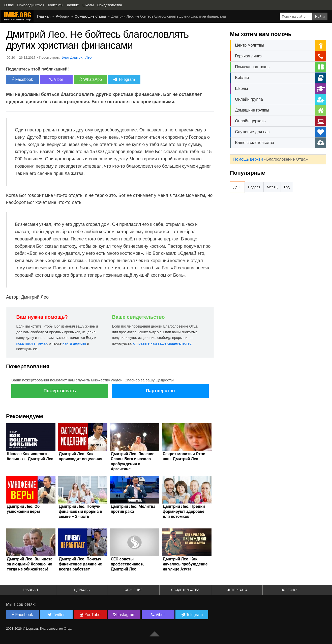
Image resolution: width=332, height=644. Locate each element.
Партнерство (160, 391)
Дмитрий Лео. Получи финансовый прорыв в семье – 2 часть (80, 511)
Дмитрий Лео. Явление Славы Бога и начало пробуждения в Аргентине (132, 461)
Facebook (22, 79)
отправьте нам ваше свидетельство (162, 343)
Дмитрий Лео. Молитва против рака (133, 509)
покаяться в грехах (32, 343)
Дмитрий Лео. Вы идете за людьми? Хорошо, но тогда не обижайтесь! (30, 564)
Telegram (124, 79)
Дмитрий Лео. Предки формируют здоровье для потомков (184, 511)
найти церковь (74, 343)
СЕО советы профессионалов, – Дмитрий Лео (129, 564)
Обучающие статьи (90, 16)
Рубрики (63, 16)
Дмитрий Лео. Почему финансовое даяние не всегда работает (80, 564)
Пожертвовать (60, 391)
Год (287, 187)
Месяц (272, 187)
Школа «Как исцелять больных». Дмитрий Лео (30, 456)
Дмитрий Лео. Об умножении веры (23, 509)
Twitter (56, 615)
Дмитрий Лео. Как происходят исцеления (81, 456)
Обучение (133, 590)
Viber (56, 79)
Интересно (237, 590)
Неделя (254, 187)
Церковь (82, 590)
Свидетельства (185, 590)
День (237, 187)
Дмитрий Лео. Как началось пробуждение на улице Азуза (185, 564)
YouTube (90, 615)
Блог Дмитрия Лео (77, 57)
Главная (44, 16)
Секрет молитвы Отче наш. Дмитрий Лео (184, 456)
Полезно (289, 590)
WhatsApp (90, 79)
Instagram (124, 615)
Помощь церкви (248, 159)
